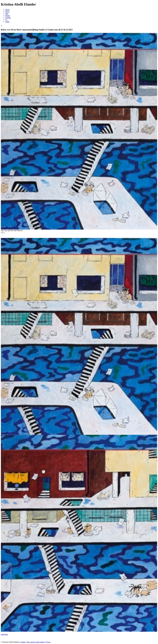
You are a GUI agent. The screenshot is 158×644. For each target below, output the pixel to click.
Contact (8, 18)
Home (7, 10)
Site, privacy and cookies (36, 642)
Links (7, 22)
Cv (6, 20)
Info (7, 14)
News (7, 12)
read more (4, 634)
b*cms (48, 642)
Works (8, 16)
